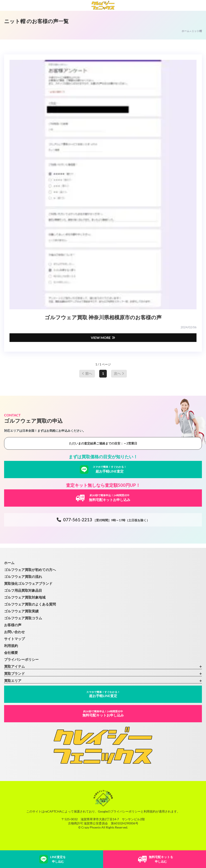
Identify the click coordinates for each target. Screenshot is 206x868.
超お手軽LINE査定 (103, 694)
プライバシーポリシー (21, 659)
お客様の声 (13, 625)
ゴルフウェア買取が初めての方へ (30, 570)
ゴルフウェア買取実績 (21, 611)
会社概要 (11, 652)
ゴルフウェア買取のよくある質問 (30, 604)
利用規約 (11, 646)
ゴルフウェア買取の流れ (23, 576)
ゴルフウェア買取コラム (23, 618)
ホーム (186, 31)
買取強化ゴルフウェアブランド (28, 583)
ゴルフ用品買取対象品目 (23, 590)
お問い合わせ (14, 632)
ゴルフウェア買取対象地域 (25, 597)
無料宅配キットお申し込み (103, 714)
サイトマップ (14, 639)
